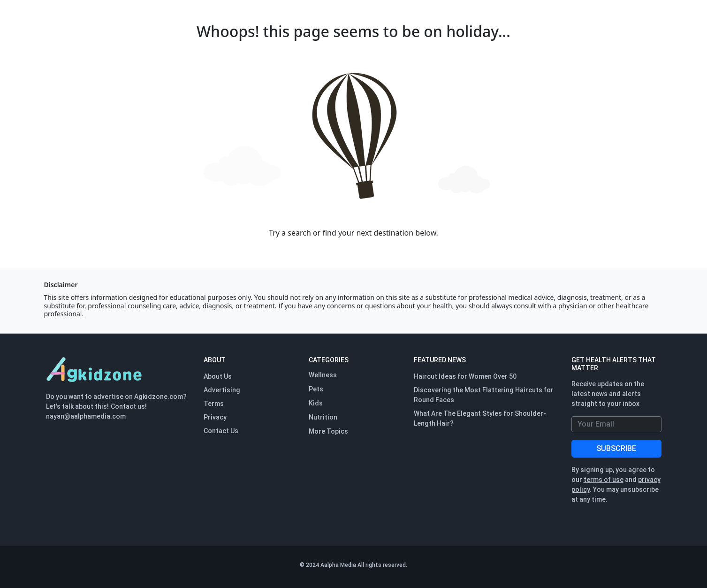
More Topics (328, 431)
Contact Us (221, 431)
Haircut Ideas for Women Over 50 (465, 376)
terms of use (604, 480)
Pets (316, 389)
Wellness (323, 375)
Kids (316, 403)
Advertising (222, 390)
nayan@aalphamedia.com (86, 416)
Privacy (215, 417)
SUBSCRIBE (616, 448)
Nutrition (323, 417)
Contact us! (129, 406)
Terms (214, 404)
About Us (218, 376)
